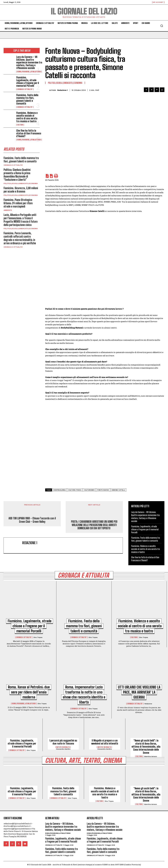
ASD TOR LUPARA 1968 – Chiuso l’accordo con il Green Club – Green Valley (32, 520)
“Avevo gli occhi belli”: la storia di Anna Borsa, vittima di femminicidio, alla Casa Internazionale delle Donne (146, 747)
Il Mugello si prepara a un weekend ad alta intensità (105, 742)
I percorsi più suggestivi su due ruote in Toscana (63, 742)
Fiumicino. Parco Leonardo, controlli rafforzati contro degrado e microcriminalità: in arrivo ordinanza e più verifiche (20, 238)
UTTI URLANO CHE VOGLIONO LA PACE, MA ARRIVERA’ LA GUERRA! (139, 692)
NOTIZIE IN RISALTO (63, 747)
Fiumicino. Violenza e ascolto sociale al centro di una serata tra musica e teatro (27, 117)
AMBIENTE (8, 210)
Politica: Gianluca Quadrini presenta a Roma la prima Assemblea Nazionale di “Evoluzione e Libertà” (17, 175)
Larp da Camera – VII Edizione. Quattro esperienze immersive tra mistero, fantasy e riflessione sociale (29, 63)
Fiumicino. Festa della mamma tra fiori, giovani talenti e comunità (27, 99)
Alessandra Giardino (63, 749)
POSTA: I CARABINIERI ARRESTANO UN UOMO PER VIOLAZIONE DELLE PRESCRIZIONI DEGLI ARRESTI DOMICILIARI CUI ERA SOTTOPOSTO (94, 525)
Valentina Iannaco (150, 757)
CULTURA (20, 125)
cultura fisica (75, 490)
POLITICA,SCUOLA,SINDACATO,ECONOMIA (21, 183)
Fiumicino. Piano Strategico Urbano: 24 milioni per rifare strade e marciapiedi (18, 203)
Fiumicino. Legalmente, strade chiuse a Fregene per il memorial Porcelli (28, 82)
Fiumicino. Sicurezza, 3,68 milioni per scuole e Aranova (21, 190)
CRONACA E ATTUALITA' (25, 89)
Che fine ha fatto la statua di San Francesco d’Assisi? (29, 133)
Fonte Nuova (103, 490)
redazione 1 (63, 90)
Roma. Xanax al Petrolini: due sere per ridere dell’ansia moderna (29, 692)
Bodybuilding (60, 490)
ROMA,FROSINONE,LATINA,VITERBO (29, 72)
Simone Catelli (118, 490)
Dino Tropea (38, 638)
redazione (148, 704)
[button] (162, 26)
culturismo (89, 490)
